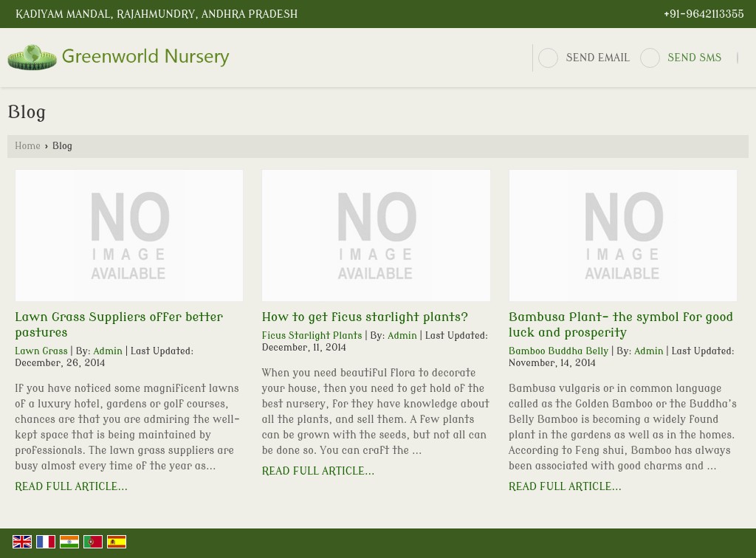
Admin (108, 351)
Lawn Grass (41, 351)
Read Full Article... (71, 487)
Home (28, 146)
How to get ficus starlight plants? (365, 317)
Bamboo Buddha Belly (559, 351)
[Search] (738, 58)
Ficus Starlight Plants (312, 336)
